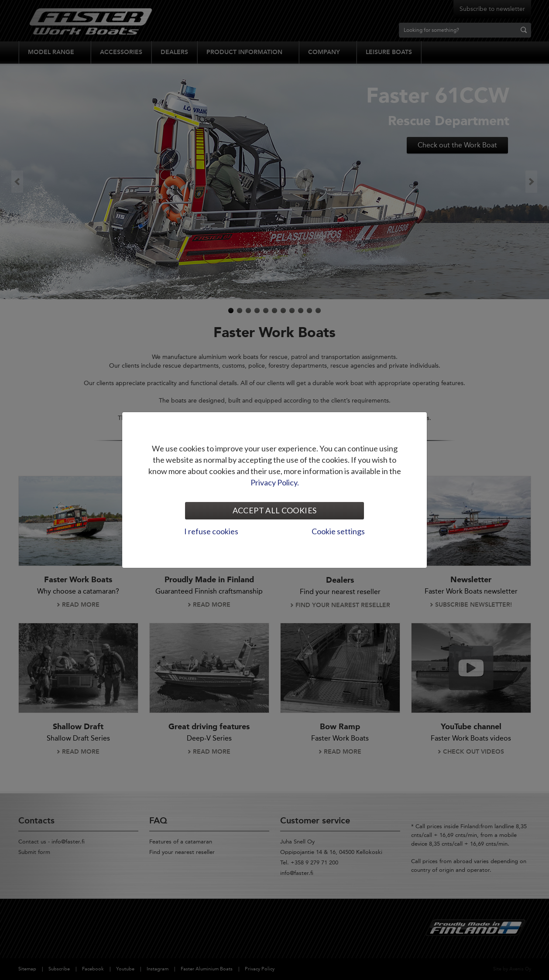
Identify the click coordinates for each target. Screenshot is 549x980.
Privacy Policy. (275, 482)
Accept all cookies (274, 510)
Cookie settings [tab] (338, 531)
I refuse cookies (211, 531)
